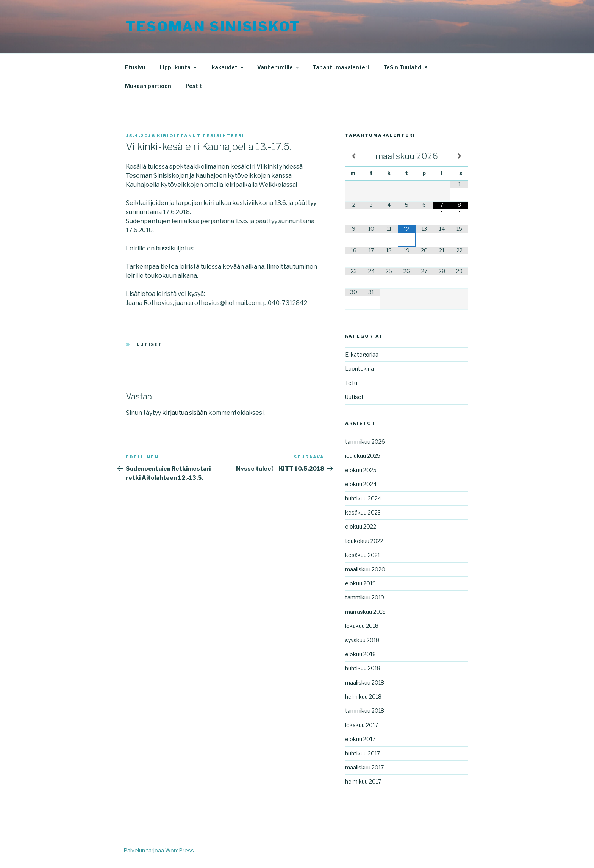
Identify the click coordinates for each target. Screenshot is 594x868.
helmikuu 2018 (363, 697)
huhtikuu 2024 (363, 498)
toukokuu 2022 (364, 541)
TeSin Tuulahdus (406, 67)
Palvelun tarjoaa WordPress (159, 850)
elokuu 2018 (360, 654)
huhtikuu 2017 (363, 753)
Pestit (194, 86)
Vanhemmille (279, 67)
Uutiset (150, 344)
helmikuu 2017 (363, 781)
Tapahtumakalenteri (341, 67)
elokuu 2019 (360, 583)
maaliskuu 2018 (365, 683)
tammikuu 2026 (365, 442)
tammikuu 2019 (365, 597)
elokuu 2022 (361, 526)
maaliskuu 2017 (364, 767)
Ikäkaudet (227, 67)
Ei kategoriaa (362, 354)
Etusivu (135, 67)
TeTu (351, 383)
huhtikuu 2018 (363, 668)
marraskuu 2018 (365, 612)
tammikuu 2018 (365, 711)
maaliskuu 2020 (365, 569)
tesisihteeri (223, 136)
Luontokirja (360, 368)
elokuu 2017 (360, 739)
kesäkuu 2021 (363, 555)
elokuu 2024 (361, 484)
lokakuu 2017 (362, 725)
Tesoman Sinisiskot (213, 27)
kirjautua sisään (185, 413)
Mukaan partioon (148, 86)
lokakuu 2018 (362, 626)
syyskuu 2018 (362, 640)
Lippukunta (179, 67)
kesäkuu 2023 (363, 512)
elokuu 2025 (361, 470)
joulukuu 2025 (363, 456)
